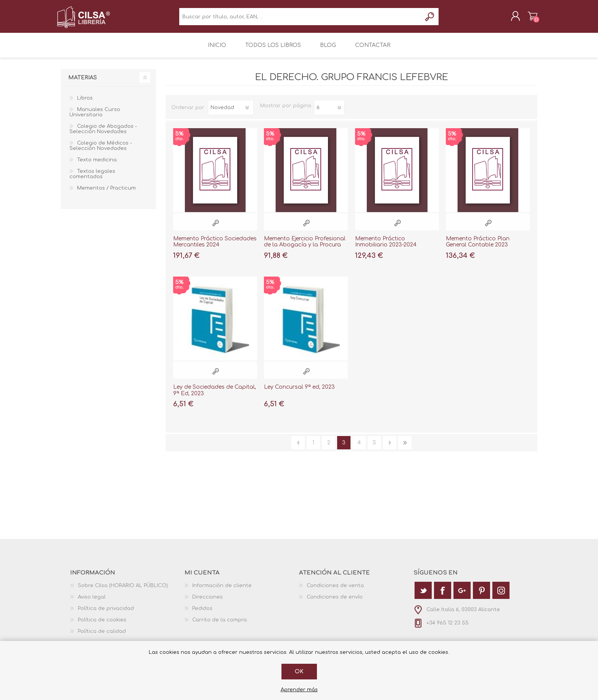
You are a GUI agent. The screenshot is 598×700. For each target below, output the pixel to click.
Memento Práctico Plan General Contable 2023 (478, 247)
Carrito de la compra (529, 19)
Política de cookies (102, 625)
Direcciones (207, 602)
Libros (85, 103)
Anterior (298, 448)
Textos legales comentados (92, 179)
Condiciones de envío (335, 602)
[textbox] (300, 19)
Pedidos (202, 614)
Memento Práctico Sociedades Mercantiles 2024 (215, 247)
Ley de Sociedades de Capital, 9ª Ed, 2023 (215, 396)
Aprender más (299, 690)
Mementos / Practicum (106, 193)
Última (405, 448)
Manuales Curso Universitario (95, 117)
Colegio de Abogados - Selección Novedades (103, 134)
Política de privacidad (106, 614)
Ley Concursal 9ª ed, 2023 (299, 392)
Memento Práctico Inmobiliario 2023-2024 (386, 247)
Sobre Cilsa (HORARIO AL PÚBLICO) (123, 591)
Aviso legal (92, 602)
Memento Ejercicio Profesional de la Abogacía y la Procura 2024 (305, 250)
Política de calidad (102, 637)
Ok (299, 672)
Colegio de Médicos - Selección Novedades (101, 151)
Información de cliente (222, 591)
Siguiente (390, 448)
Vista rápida (215, 228)
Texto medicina (97, 165)
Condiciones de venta (335, 591)
